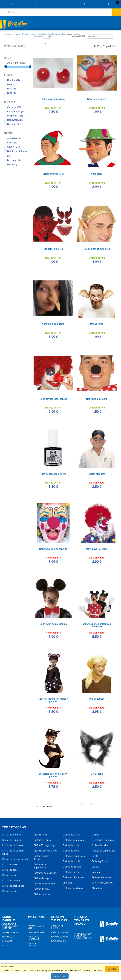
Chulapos (68, 883)
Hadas (12, 165)
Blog (5, 946)
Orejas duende (97, 699)
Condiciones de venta (36, 927)
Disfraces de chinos (73, 888)
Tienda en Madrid (11, 932)
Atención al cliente (57, 927)
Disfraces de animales (74, 840)
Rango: (9, 63)
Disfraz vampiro (42, 894)
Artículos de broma (101, 877)
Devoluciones (58, 941)
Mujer (12, 85)
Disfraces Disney (42, 840)
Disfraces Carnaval (12, 840)
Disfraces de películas (45, 873)
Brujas (12, 143)
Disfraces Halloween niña (15, 859)
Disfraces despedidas (13, 886)
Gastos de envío (59, 932)
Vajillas (95, 867)
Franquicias (9, 937)
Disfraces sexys (71, 872)
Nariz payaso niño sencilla (53, 549)
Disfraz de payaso (43, 878)
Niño (11, 93)
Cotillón (96, 872)
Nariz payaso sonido (97, 549)
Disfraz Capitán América (42, 858)
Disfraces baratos (11, 881)
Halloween (15, 120)
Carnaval (14, 107)
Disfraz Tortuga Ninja (44, 845)
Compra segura (36, 932)
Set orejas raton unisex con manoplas (97, 626)
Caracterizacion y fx (56, 34)
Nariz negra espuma (97, 399)
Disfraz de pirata (71, 835)
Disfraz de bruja (71, 845)
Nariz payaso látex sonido (53, 399)
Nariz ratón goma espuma (53, 624)
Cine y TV (14, 147)
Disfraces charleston (73, 877)
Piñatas (96, 856)
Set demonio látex (53, 249)
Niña (11, 89)
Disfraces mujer (10, 865)
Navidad (13, 124)
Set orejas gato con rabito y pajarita (53, 775)
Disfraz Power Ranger (45, 884)
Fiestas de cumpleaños (104, 851)
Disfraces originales (13, 835)
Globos (95, 835)
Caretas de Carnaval (102, 883)
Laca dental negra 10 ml (53, 474)
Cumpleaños (15, 111)
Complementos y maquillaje (34, 34)
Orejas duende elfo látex (97, 249)
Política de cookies (34, 945)
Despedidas (15, 116)
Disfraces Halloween (13, 845)
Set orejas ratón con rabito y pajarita (53, 700)
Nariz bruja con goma (53, 324)
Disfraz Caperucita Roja (46, 851)
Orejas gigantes (97, 474)
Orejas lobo (97, 774)
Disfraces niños (10, 875)
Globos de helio (100, 845)
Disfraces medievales (74, 856)
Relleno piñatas (100, 861)
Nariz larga (97, 174)
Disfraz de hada (42, 889)
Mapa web (7, 941)
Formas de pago (60, 937)
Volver (9, 34)
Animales (14, 138)
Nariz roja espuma (97, 99)
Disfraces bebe (10, 870)
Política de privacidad (34, 938)
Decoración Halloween (103, 840)
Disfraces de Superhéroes (40, 866)
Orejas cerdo (97, 324)
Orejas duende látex (53, 174)
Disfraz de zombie (72, 867)
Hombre (13, 80)
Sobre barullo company (10, 927)
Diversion (14, 160)
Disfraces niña (10, 891)
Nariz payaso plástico (53, 99)
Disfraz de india (71, 851)
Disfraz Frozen (41, 835)
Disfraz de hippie (71, 861)
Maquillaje (97, 888)
